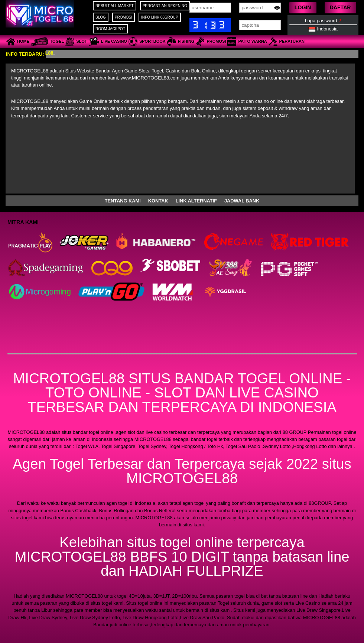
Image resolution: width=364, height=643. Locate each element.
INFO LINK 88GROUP (160, 17)
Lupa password (323, 21)
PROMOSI (123, 17)
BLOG (101, 17)
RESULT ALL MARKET (115, 6)
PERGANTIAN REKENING (165, 6)
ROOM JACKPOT (110, 29)
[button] (303, 8)
